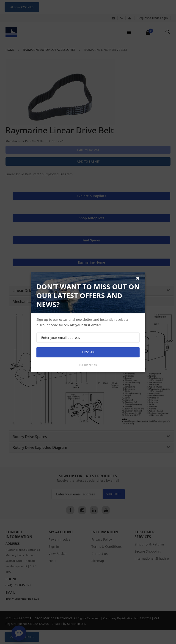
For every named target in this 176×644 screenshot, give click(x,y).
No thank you (88, 365)
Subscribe (88, 352)
